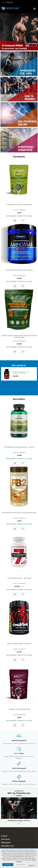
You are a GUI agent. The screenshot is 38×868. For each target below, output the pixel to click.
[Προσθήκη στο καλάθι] (15, 220)
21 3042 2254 (9, 2)
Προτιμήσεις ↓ (32, 865)
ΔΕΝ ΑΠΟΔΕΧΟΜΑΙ (21, 865)
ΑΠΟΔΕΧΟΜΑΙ (8, 865)
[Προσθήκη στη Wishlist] (23, 220)
